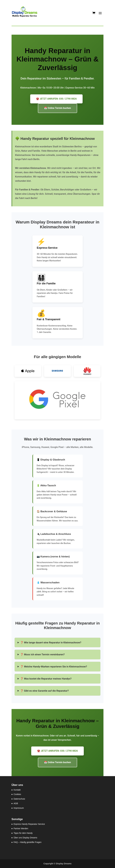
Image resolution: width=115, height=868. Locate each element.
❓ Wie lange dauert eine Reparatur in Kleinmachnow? (51, 642)
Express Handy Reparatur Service (29, 824)
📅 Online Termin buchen (57, 108)
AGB (16, 803)
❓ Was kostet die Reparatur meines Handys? (46, 679)
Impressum (19, 808)
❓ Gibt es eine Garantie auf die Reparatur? (44, 691)
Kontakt (17, 790)
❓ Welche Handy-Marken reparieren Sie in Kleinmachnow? (54, 667)
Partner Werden (21, 828)
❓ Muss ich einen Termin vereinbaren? (42, 654)
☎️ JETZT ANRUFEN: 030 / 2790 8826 (56, 99)
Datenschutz (19, 799)
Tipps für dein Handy (23, 833)
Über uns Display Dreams (25, 838)
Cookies (17, 794)
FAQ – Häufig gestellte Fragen (28, 842)
